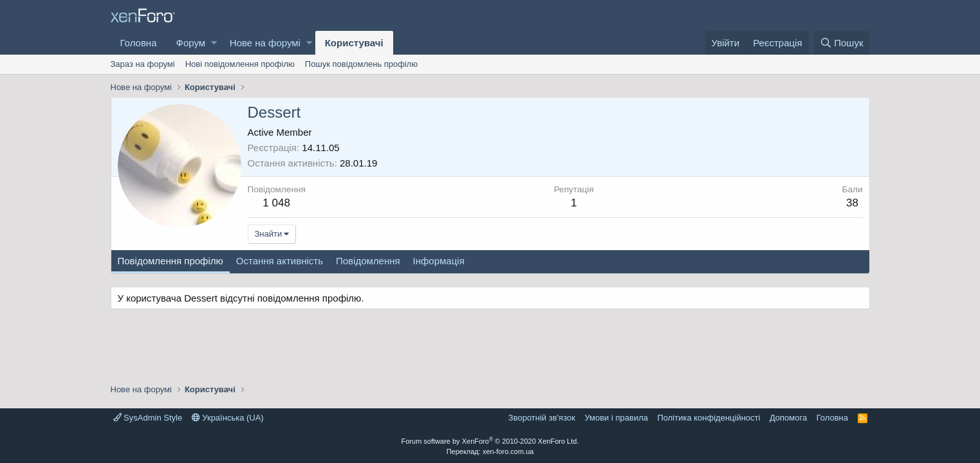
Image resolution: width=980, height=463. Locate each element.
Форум (191, 43)
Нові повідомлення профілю (240, 64)
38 (852, 203)
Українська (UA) (228, 418)
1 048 (276, 203)
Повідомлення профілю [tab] (171, 261)
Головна (139, 43)
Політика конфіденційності (708, 418)
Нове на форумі (265, 43)
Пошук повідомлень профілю (361, 64)
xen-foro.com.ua (508, 451)
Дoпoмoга (788, 418)
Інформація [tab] (439, 261)
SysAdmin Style (148, 418)
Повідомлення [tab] (368, 261)
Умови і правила (616, 418)
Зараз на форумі (143, 64)
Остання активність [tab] (280, 261)
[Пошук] (841, 43)
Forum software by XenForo (490, 441)
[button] (214, 43)
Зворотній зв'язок (542, 418)
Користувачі (354, 43)
